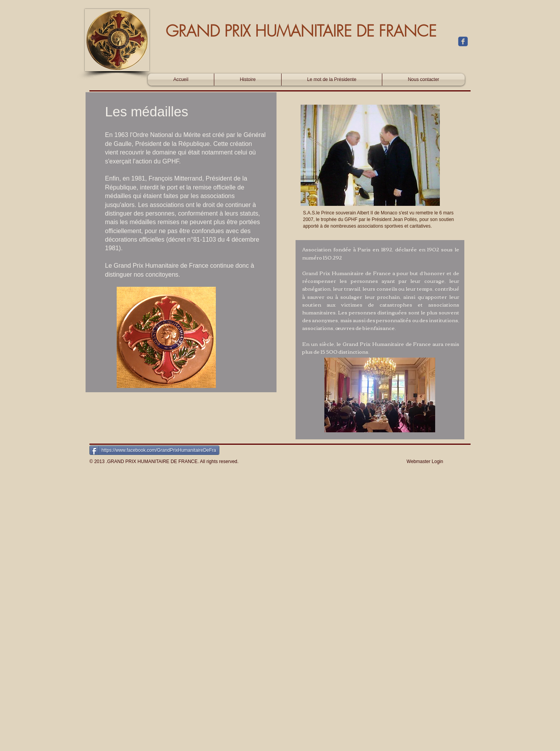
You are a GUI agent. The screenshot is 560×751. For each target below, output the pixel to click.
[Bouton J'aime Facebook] (423, 65)
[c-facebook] (463, 41)
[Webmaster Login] (425, 461)
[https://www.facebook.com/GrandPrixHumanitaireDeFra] (154, 450)
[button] (166, 337)
